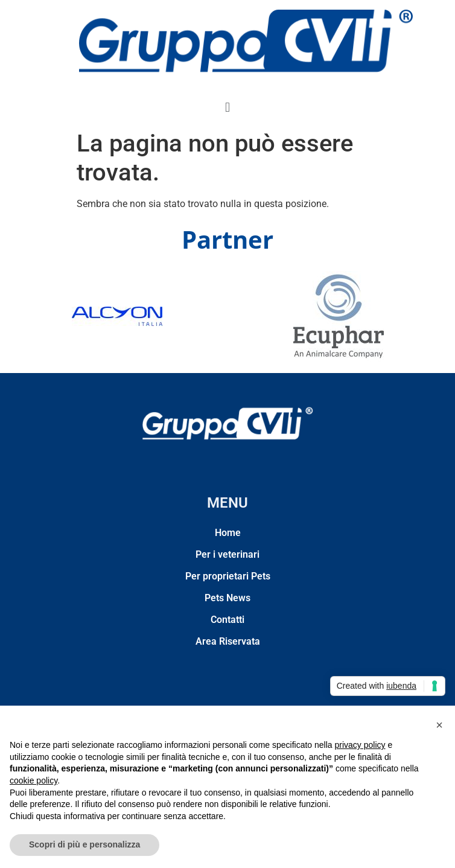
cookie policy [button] (33, 780)
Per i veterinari (227, 554)
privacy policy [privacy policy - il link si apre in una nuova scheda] (360, 745)
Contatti (227, 620)
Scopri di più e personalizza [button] (84, 844)
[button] (227, 107)
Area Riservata (228, 641)
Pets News (227, 598)
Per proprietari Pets (228, 576)
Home (228, 533)
